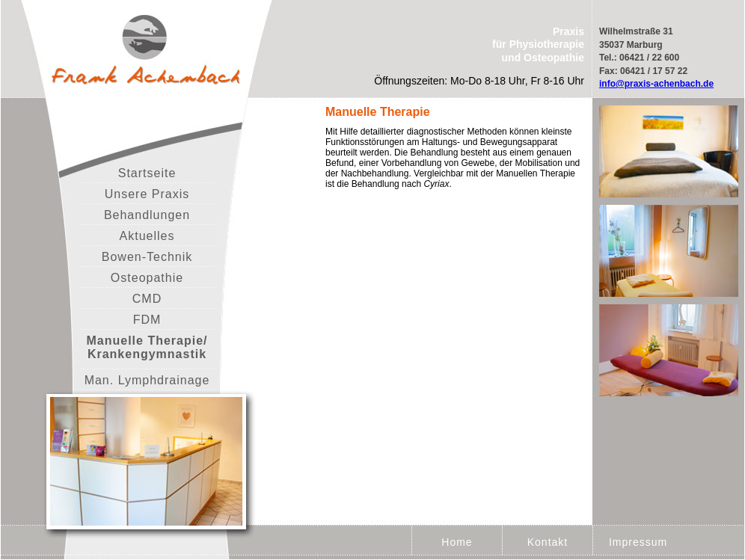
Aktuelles (147, 236)
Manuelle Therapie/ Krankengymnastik (147, 347)
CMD (147, 299)
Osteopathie (147, 278)
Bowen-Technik (147, 257)
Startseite (147, 173)
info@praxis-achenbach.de (656, 84)
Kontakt (548, 542)
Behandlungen (147, 215)
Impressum (638, 542)
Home (457, 542)
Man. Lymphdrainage (147, 380)
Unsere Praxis (147, 194)
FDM (147, 320)
